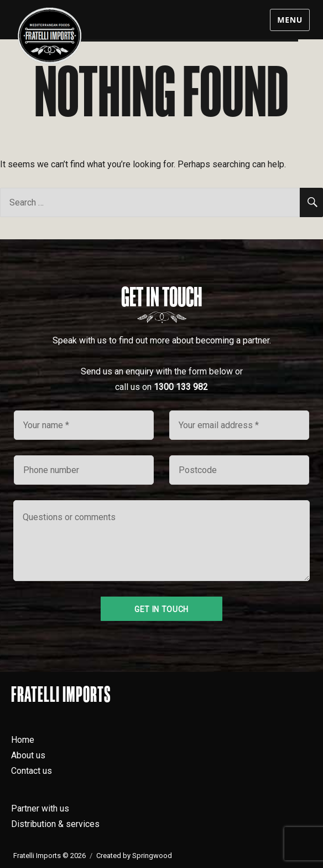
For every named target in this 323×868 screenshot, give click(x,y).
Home (23, 740)
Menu (290, 20)
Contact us (32, 771)
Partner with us (40, 808)
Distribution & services (55, 824)
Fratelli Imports (61, 694)
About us (28, 755)
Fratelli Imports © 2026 (50, 856)
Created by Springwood (134, 856)
